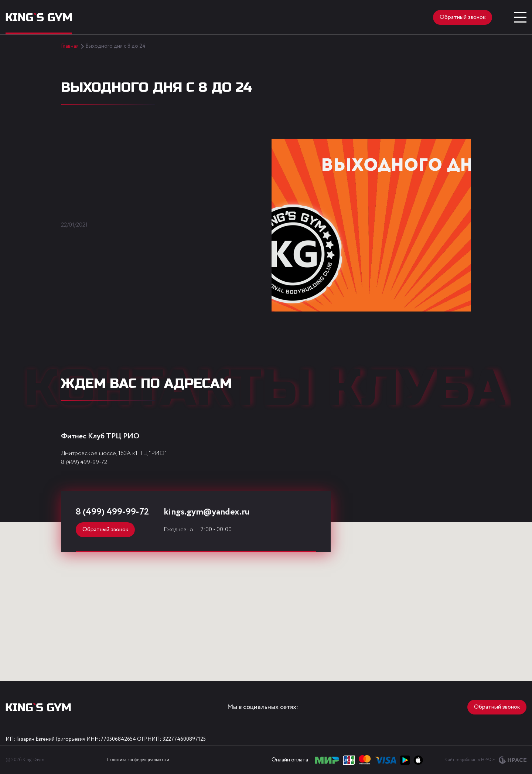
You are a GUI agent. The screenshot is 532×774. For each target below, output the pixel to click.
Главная (70, 46)
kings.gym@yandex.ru (207, 512)
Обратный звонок (463, 17)
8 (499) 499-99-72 (84, 462)
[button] (263, 633)
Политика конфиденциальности (138, 760)
